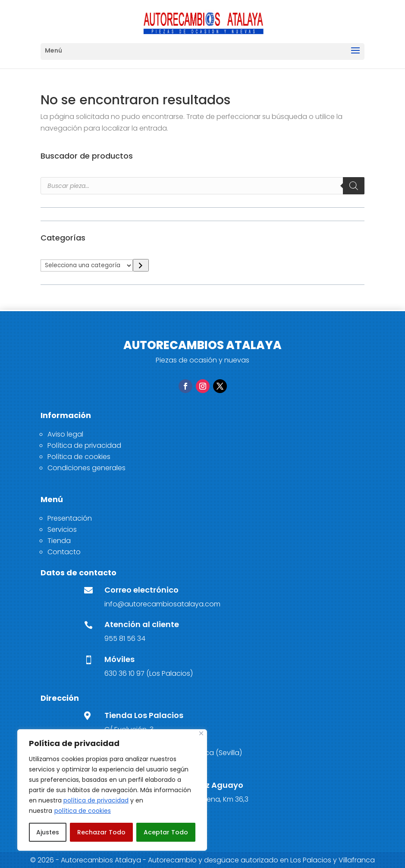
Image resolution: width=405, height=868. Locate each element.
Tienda (59, 541)
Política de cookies (79, 457)
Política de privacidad (84, 445)
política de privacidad (96, 800)
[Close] (201, 733)
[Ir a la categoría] (141, 265)
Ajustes (48, 832)
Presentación (70, 518)
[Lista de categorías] (87, 265)
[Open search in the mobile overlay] (202, 186)
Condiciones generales (86, 468)
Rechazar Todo (101, 832)
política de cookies (83, 811)
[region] (112, 790)
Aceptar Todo (166, 832)
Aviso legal (65, 434)
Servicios (62, 529)
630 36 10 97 (124, 673)
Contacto (64, 552)
